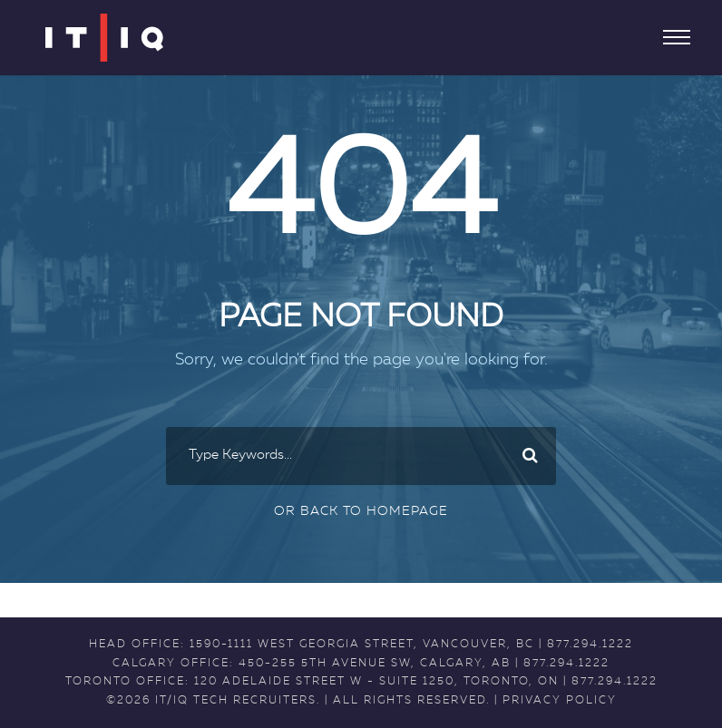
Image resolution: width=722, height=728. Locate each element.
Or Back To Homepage (361, 511)
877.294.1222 (590, 645)
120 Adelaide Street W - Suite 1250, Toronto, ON (376, 682)
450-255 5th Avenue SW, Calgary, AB (375, 664)
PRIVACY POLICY (560, 701)
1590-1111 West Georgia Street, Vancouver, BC (362, 645)
